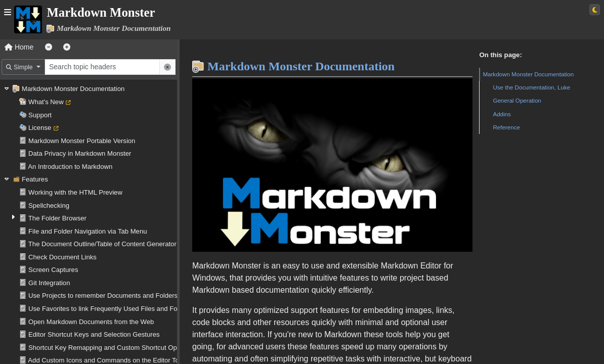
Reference (506, 127)
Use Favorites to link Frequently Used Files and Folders (110, 309)
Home (19, 47)
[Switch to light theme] (595, 10)
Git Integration (49, 283)
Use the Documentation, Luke (531, 87)
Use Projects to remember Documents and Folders (103, 295)
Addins (502, 114)
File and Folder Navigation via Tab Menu (88, 231)
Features (35, 179)
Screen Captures (53, 270)
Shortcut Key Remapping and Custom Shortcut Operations (114, 348)
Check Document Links (62, 257)
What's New (46, 102)
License (40, 128)
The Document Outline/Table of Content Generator (102, 244)
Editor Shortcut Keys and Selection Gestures (94, 334)
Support (40, 115)
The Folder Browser (57, 218)
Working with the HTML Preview (75, 192)
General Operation (517, 100)
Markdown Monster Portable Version (82, 141)
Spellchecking (49, 206)
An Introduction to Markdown (70, 167)
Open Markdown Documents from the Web (91, 322)
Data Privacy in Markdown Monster (80, 153)
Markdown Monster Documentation (73, 89)
